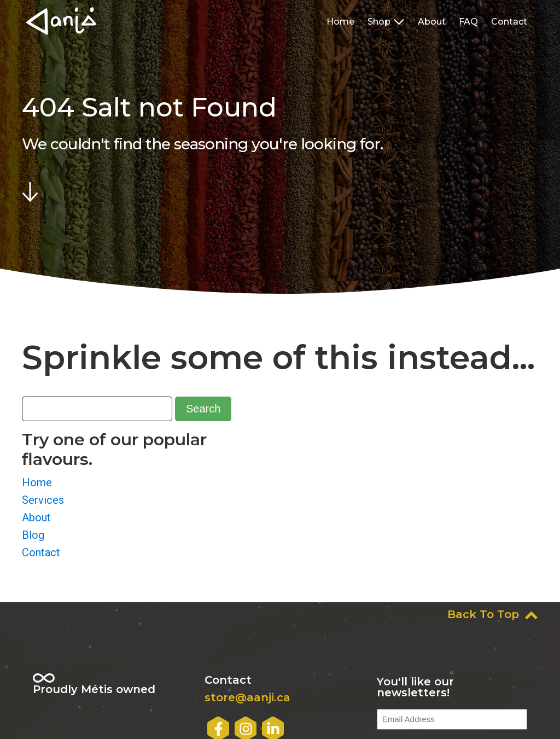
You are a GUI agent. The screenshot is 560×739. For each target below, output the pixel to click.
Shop (386, 22)
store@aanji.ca (247, 697)
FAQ (468, 22)
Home (340, 22)
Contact (509, 22)
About (432, 22)
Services (43, 500)
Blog (33, 535)
